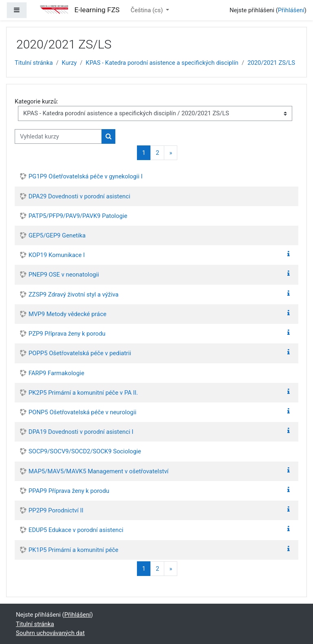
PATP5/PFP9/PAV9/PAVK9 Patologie (78, 216)
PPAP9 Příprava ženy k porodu (69, 491)
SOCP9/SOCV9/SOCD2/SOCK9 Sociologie (85, 451)
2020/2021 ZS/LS (271, 63)
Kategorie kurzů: (36, 101)
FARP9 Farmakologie (56, 373)
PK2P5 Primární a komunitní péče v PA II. (83, 393)
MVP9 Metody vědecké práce (67, 314)
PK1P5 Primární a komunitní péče (73, 550)
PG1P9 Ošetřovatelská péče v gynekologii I (86, 176)
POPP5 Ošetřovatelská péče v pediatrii (80, 353)
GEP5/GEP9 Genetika (57, 235)
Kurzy (69, 63)
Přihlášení (291, 10)
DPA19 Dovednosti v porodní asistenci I (81, 432)
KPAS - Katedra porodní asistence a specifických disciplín (162, 63)
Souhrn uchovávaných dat (50, 633)
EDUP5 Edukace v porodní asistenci (76, 530)
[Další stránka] (171, 153)
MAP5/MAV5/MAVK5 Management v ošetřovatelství (99, 471)
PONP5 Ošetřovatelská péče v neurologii (83, 412)
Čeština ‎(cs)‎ (148, 10)
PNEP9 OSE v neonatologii (64, 275)
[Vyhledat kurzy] (58, 136)
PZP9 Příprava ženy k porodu (67, 334)
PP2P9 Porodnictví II (56, 510)
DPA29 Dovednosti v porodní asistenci (79, 196)
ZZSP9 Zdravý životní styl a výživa (74, 295)
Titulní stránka (34, 63)
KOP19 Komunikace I (57, 255)
